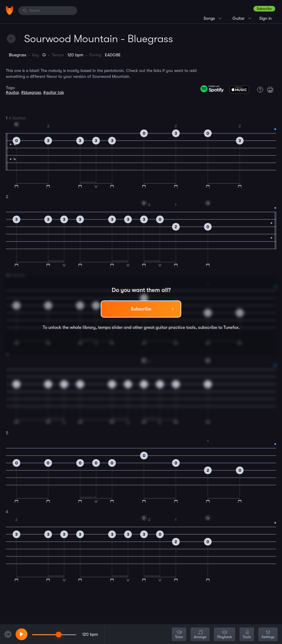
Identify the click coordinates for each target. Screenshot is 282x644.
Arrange (200, 635)
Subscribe (264, 9)
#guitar (12, 92)
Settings (268, 635)
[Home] (10, 10)
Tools (247, 635)
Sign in (265, 18)
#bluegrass (31, 92)
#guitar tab (54, 92)
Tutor (179, 635)
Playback (225, 635)
